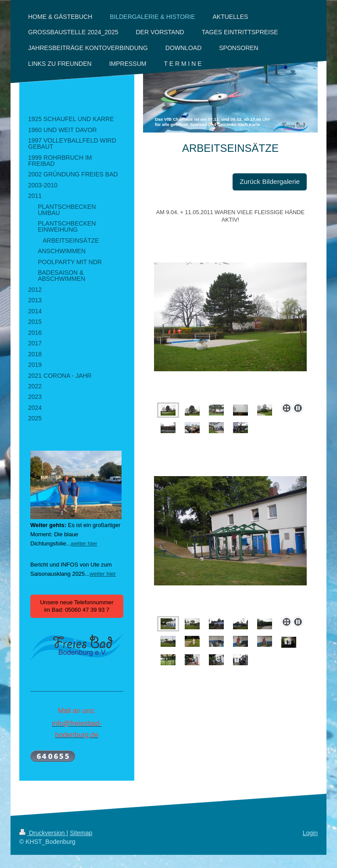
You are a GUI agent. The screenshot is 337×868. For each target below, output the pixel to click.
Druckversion (43, 833)
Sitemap (81, 833)
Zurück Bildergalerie (270, 181)
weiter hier (84, 543)
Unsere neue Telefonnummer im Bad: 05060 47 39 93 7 (77, 606)
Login (310, 833)
